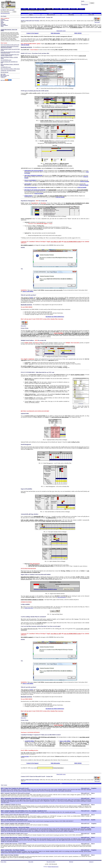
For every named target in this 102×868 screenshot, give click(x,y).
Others (2, 26)
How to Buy (3, 74)
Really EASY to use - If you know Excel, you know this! (35, 53)
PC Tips (57, 9)
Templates (65, 9)
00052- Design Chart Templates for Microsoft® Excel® (15, 788)
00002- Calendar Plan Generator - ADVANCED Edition (15, 827)
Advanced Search (85, 4)
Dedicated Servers (55, 867)
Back (61, 784)
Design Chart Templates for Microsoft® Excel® (10, 45)
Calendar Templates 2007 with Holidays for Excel (9, 62)
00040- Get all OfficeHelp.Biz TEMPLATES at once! (14, 834)
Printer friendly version (61, 31)
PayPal (31, 297)
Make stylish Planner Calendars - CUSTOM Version (9, 58)
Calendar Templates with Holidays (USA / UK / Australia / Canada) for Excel (10, 55)
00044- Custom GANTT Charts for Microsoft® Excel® (15, 815)
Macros (49, 9)
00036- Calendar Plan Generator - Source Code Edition (15, 837)
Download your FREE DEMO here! (55, 317)
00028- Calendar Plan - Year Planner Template (13, 850)
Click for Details (25, 45)
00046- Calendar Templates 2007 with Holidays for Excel (15, 824)
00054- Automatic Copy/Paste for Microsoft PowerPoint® (15, 793)
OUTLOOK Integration (31, 187)
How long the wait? (5, 72)
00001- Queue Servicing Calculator (10, 855)
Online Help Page (29, 608)
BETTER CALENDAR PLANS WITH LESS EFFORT (35, 411)
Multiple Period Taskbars (27, 340)
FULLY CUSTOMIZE (30, 180)
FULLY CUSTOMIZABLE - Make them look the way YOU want (37, 372)
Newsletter (73, 9)
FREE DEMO (78, 33)
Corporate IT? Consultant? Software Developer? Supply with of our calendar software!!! (55, 242)
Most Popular (4, 16)
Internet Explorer (4, 25)
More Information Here (5, 13)
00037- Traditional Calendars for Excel (11, 805)
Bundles (41, 9)
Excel (2, 21)
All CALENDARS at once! (6, 60)
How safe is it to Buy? (51, 862)
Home (25, 9)
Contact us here (25, 756)
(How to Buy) (97, 22)
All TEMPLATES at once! (6, 67)
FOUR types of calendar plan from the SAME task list (35, 91)
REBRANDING (28, 196)
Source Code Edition (28, 291)
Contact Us (3, 77)
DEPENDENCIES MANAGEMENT (34, 171)
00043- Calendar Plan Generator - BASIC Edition (13, 844)
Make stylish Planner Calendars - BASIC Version (10, 69)
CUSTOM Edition (29, 741)
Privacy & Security (5, 20)
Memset (50, 867)
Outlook (2, 22)
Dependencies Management (28, 201)
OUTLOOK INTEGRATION (28, 569)
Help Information (55, 33)
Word (2, 23)
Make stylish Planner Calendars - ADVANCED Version (10, 65)
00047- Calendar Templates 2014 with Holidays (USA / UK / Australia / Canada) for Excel (24, 811)
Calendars (3, 19)
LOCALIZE (28, 184)
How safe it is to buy (5, 75)
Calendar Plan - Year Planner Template (8, 70)
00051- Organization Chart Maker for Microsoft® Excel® (16, 798)
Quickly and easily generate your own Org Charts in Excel (10, 50)
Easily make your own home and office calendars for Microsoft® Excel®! (10, 52)
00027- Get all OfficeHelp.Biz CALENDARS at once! (14, 820)
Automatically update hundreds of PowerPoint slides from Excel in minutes (10, 47)
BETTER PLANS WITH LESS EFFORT (35, 190)
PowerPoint (3, 24)
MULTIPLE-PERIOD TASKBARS (33, 175)
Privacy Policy (4, 76)
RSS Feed (3, 80)
